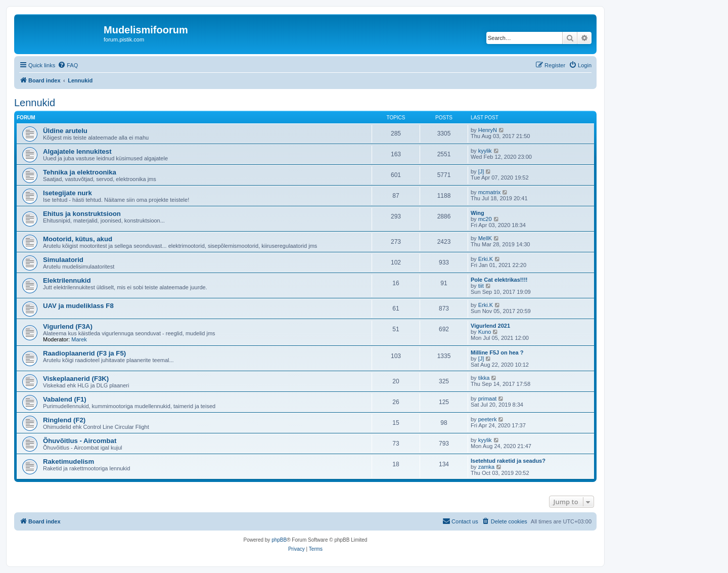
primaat (488, 399)
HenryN (488, 130)
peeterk (488, 419)
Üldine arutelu (65, 131)
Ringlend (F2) (64, 420)
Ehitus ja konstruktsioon (82, 214)
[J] (481, 171)
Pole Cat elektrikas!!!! (499, 280)
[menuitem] (68, 65)
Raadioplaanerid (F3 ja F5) (84, 353)
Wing (477, 213)
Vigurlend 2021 (490, 326)
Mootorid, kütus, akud (78, 239)
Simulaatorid (63, 260)
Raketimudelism (69, 461)
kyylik (485, 151)
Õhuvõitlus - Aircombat (80, 441)
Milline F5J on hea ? (497, 352)
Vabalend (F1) (65, 399)
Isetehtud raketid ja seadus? (508, 461)
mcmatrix (490, 192)
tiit (481, 286)
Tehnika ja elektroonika (80, 172)
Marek (79, 339)
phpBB (279, 540)
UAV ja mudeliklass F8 (78, 306)
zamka (486, 467)
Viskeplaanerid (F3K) (76, 379)
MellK (485, 238)
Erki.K (486, 259)
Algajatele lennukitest (77, 151)
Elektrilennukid (67, 280)
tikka (484, 378)
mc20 (485, 219)
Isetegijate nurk (67, 193)
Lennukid (35, 103)
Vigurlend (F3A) (68, 326)
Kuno (485, 332)
